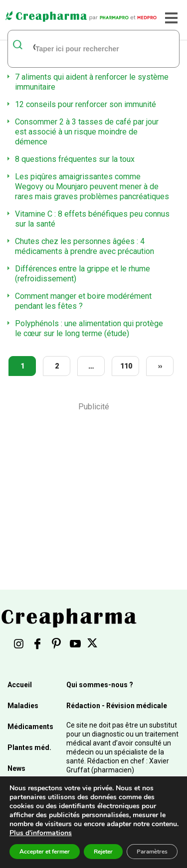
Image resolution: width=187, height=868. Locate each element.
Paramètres (152, 852)
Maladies (23, 706)
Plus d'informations (41, 833)
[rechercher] (81, 48)
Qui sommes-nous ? (100, 685)
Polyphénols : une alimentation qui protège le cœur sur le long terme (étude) (89, 328)
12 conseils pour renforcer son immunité (86, 104)
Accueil (20, 685)
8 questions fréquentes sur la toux (75, 159)
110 (126, 366)
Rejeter (103, 852)
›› (160, 366)
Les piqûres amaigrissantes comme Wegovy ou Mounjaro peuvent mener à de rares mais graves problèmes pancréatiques (92, 186)
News (16, 768)
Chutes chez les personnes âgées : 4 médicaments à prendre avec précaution (85, 246)
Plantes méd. (29, 747)
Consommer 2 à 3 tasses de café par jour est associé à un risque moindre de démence (87, 132)
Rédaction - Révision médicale (117, 706)
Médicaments (30, 727)
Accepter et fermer (45, 852)
